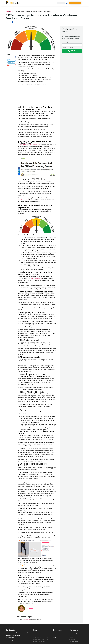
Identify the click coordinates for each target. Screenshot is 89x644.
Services (43, 3)
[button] (11, 57)
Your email (65, 43)
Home (27, 3)
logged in (27, 620)
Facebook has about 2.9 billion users (29, 145)
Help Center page (36, 279)
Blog (34, 3)
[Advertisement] (37, 96)
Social (12, 12)
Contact (52, 3)
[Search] (66, 3)
